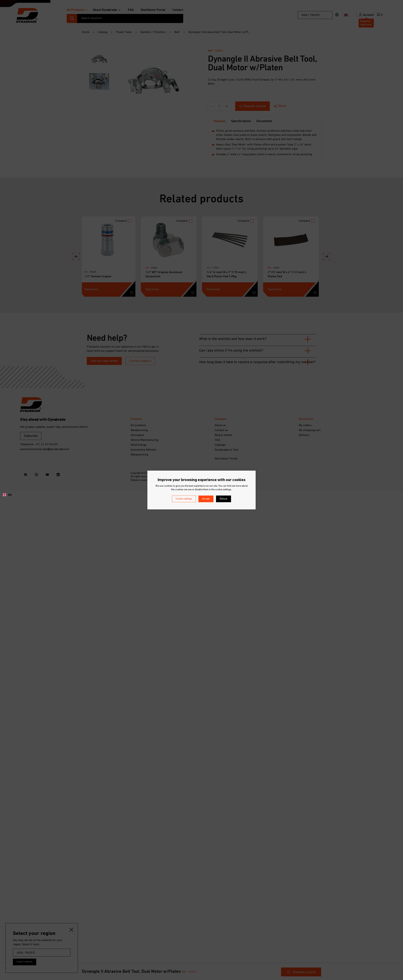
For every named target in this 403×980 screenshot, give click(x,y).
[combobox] (7, 495)
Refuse (224, 499)
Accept (206, 499)
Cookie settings (184, 499)
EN (7, 495)
